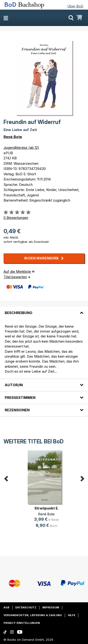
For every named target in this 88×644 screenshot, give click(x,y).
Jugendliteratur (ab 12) (21, 148)
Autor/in (14, 385)
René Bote (13, 137)
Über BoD (75, 6)
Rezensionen (17, 410)
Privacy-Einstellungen (22, 623)
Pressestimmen (20, 398)
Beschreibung (19, 313)
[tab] (44, 310)
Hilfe (72, 615)
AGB (6, 607)
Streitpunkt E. (47, 508)
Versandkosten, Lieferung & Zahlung (33, 615)
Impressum (51, 607)
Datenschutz (26, 607)
